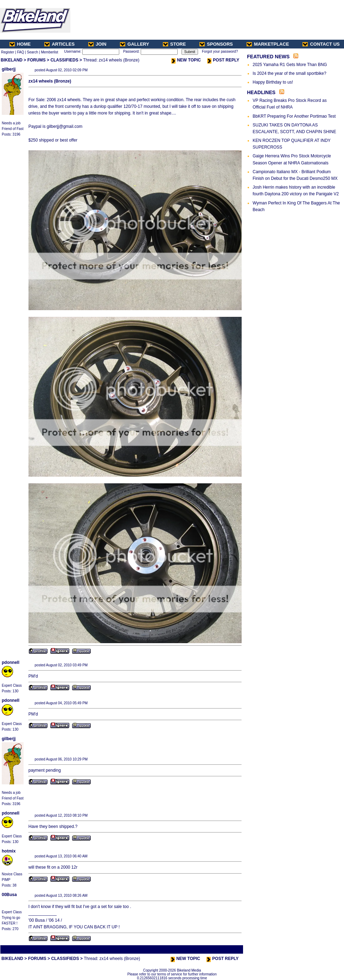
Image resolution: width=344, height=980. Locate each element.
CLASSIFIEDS (64, 60)
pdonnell (11, 662)
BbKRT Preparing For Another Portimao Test (294, 116)
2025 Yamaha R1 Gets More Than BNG (290, 65)
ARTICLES (59, 44)
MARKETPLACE (268, 44)
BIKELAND (12, 60)
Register (8, 52)
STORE (174, 44)
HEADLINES (261, 92)
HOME (20, 44)
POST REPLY (223, 60)
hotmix (9, 851)
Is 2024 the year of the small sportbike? (289, 73)
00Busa (9, 895)
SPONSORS (216, 44)
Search (33, 52)
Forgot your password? (220, 51)
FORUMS (37, 60)
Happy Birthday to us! (273, 82)
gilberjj (9, 69)
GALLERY (135, 44)
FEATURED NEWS (268, 57)
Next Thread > (230, 949)
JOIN (97, 44)
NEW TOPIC (186, 60)
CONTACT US (321, 44)
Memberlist (49, 52)
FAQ (20, 52)
